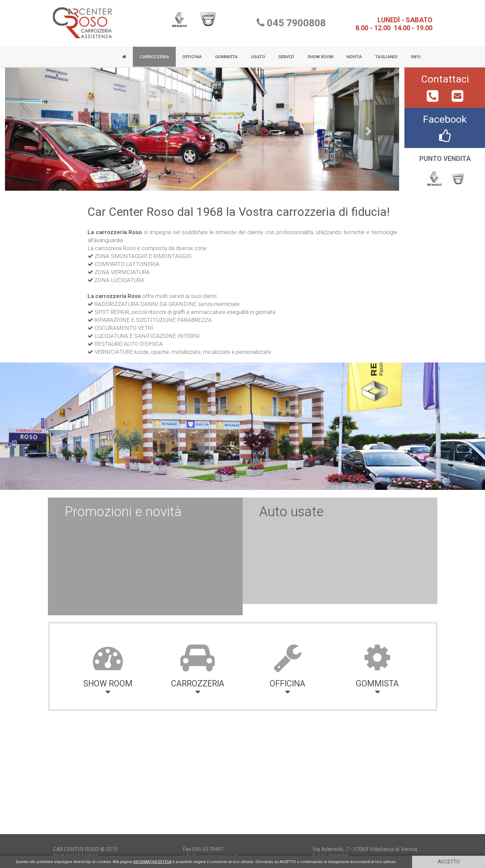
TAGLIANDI (386, 54)
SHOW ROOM (320, 54)
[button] (35, 132)
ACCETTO (449, 862)
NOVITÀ (354, 54)
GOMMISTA (226, 54)
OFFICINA (192, 54)
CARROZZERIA (154, 54)
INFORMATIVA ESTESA (152, 862)
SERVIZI (286, 54)
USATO (258, 54)
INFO (416, 54)
